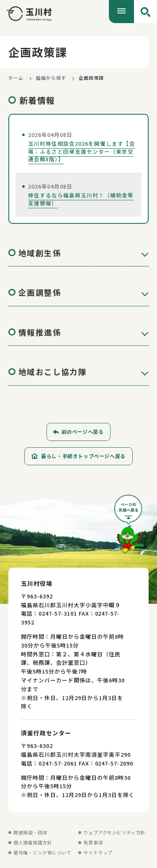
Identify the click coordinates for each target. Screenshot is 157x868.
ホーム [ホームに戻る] (16, 78)
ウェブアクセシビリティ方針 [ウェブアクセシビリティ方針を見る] (114, 834)
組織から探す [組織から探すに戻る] (51, 78)
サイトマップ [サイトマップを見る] (98, 855)
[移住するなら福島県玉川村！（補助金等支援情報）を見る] (78, 195)
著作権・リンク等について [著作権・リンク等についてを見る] (42, 855)
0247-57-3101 (58, 616)
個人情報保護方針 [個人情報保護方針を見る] (33, 844)
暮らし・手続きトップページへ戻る (83, 458)
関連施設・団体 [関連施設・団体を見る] (30, 834)
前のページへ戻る (83, 434)
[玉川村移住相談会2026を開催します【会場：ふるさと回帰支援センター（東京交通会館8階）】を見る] (78, 147)
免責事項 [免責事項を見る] (93, 844)
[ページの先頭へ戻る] (129, 529)
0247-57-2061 (58, 765)
